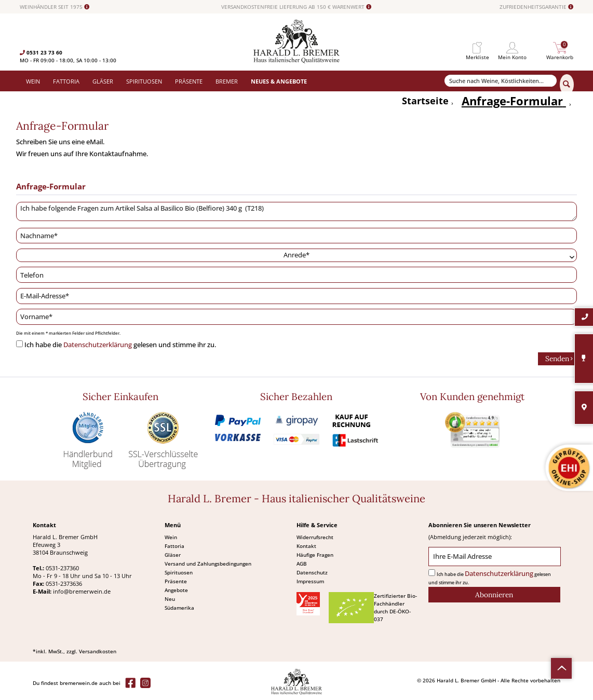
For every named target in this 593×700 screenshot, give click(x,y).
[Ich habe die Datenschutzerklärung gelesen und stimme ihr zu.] (19, 344)
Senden (559, 358)
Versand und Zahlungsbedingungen (208, 564)
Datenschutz (312, 572)
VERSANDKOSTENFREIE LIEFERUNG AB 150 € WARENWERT (296, 7)
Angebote (176, 590)
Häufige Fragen (315, 555)
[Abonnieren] (494, 595)
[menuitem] (477, 48)
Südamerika (179, 608)
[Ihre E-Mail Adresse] (494, 557)
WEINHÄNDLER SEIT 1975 (55, 7)
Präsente (176, 581)
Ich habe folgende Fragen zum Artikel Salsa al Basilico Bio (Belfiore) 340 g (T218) (296, 212)
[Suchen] (567, 85)
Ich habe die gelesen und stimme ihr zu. (120, 345)
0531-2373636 (64, 584)
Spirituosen (179, 572)
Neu (170, 599)
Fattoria (174, 546)
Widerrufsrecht (315, 537)
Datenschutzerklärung (98, 345)
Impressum (310, 581)
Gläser (173, 555)
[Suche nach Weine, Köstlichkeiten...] (501, 81)
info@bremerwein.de (82, 591)
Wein (171, 537)
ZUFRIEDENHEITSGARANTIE (536, 7)
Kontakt (306, 546)
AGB (302, 564)
